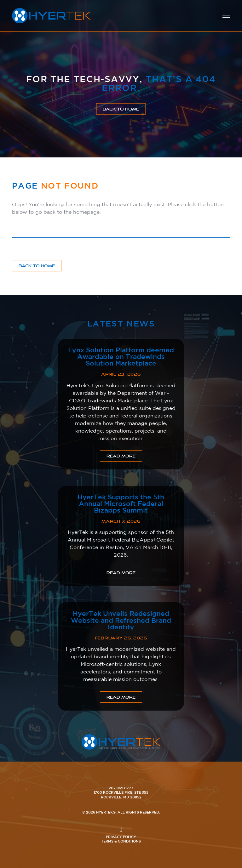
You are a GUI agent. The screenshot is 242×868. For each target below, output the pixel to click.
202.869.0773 (121, 788)
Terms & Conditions (121, 841)
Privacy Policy (121, 837)
